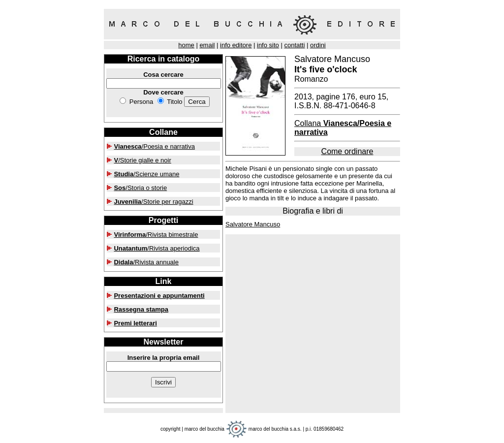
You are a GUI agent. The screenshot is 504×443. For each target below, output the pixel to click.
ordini (318, 45)
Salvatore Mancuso (253, 224)
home (186, 45)
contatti (294, 45)
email (207, 45)
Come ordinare (347, 151)
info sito (268, 45)
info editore (236, 45)
